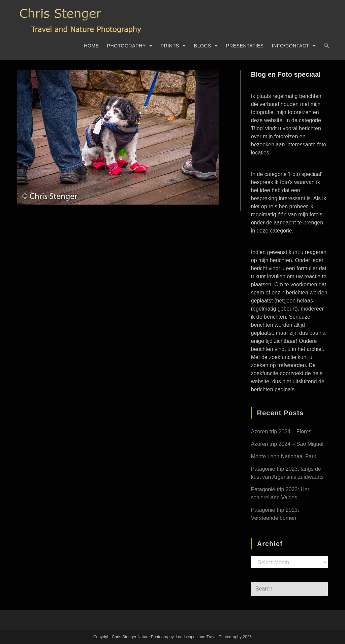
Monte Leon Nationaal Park (284, 456)
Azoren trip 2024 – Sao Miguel (287, 444)
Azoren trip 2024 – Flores (281, 432)
